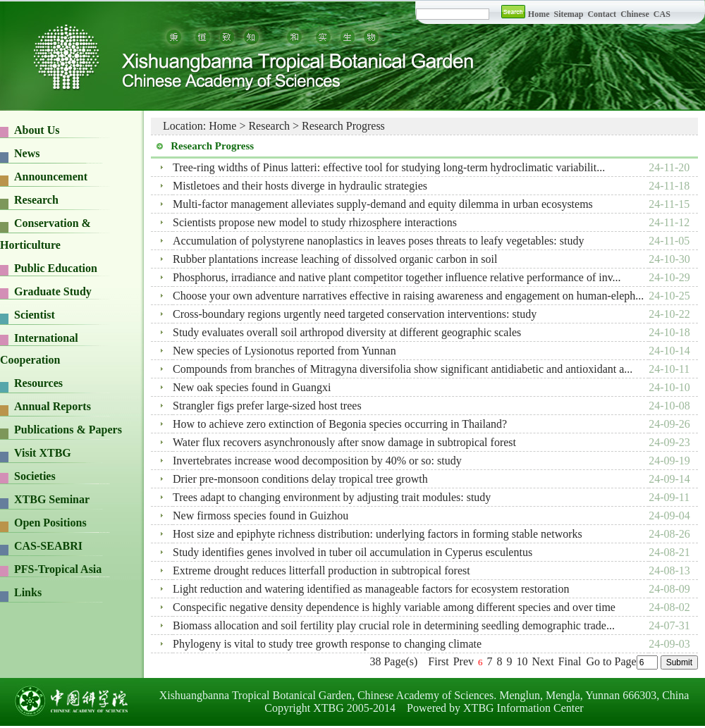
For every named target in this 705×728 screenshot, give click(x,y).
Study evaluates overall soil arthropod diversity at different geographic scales (347, 332)
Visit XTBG (43, 453)
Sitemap (569, 14)
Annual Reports (53, 406)
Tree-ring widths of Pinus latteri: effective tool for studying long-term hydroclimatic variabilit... (389, 167)
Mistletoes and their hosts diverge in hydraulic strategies (300, 186)
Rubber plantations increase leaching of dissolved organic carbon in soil (335, 259)
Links (28, 592)
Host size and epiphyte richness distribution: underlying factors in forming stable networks (378, 534)
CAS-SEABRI (48, 546)
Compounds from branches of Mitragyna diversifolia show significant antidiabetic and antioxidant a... (403, 369)
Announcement (51, 177)
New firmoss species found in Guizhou (260, 516)
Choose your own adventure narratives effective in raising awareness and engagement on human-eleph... (408, 296)
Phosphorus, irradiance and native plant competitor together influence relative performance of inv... (397, 277)
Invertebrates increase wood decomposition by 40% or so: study (317, 461)
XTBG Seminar (52, 499)
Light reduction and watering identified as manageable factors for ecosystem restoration (371, 589)
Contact (602, 14)
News (27, 153)
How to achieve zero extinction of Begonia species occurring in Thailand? (340, 424)
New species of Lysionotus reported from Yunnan (284, 351)
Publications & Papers (68, 430)
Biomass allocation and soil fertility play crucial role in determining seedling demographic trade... (394, 625)
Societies (35, 476)
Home (539, 14)
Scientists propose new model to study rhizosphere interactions (315, 222)
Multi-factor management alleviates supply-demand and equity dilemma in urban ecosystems (383, 204)
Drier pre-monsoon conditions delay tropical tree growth (300, 479)
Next (543, 661)
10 (522, 661)
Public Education (56, 268)
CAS (662, 14)
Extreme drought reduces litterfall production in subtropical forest (321, 570)
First (438, 661)
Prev (464, 661)
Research (36, 200)
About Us (37, 130)
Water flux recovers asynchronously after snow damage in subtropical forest (344, 442)
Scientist (35, 315)
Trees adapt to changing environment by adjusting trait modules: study (332, 497)
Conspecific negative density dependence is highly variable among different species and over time (394, 607)
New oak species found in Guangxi (252, 387)
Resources (38, 383)
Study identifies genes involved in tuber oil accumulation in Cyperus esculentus (352, 552)
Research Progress (343, 126)
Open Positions (50, 523)
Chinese (635, 14)
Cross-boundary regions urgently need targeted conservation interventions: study (355, 314)
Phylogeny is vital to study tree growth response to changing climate (327, 644)
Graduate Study (53, 291)
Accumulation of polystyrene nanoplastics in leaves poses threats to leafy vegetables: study (378, 241)
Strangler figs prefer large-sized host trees (267, 406)
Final (570, 661)
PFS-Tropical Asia (58, 569)
